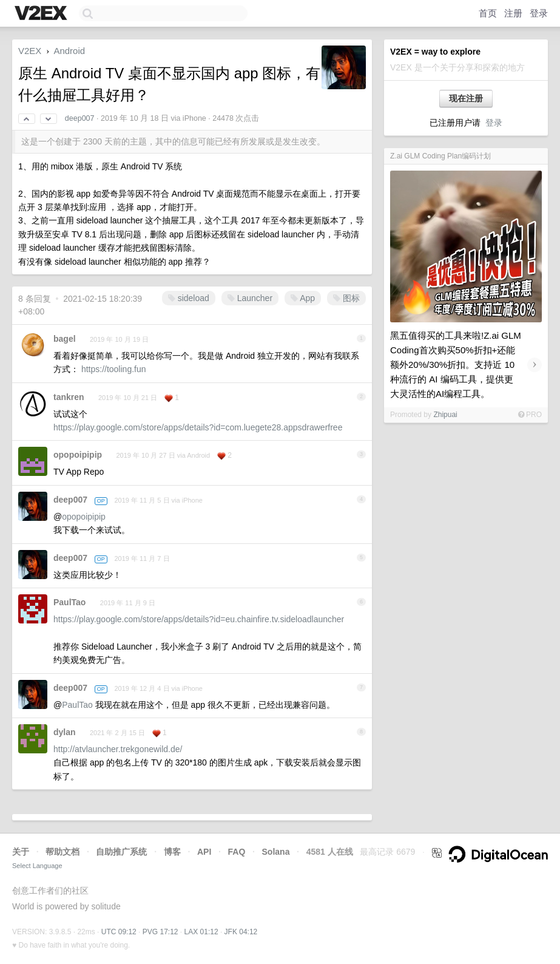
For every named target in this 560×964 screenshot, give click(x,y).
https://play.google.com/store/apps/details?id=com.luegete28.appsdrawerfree (198, 427)
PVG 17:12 (160, 932)
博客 (172, 852)
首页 (488, 13)
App (303, 298)
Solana (276, 852)
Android (69, 51)
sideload (189, 298)
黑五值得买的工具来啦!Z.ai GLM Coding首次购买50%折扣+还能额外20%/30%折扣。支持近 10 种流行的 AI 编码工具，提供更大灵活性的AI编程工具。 (456, 365)
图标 (346, 298)
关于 (21, 852)
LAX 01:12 (201, 932)
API (204, 852)
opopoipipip (78, 455)
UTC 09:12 (119, 932)
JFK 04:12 (241, 932)
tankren (69, 397)
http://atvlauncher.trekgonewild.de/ (118, 749)
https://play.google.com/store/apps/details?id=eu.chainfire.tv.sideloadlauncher (199, 619)
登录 (539, 13)
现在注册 (466, 98)
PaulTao (69, 602)
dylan (65, 732)
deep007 (80, 118)
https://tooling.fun (114, 369)
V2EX (30, 51)
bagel (65, 339)
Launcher (250, 298)
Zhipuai (445, 415)
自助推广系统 (121, 852)
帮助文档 (62, 852)
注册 (513, 13)
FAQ (237, 852)
